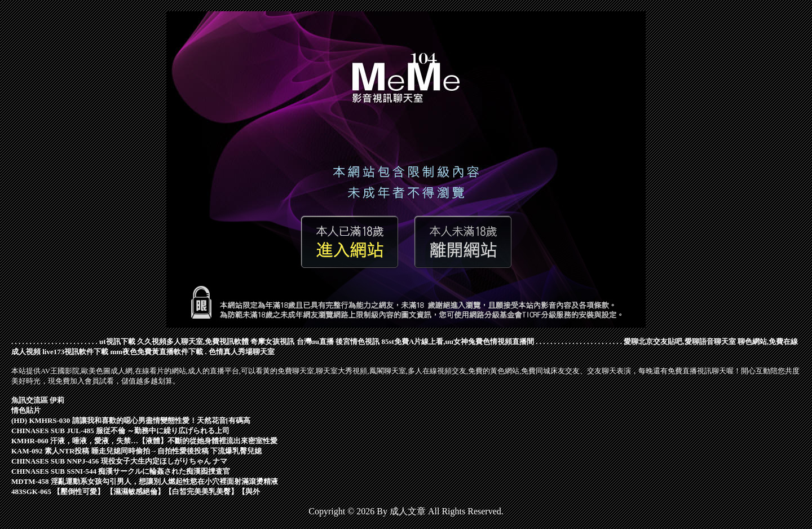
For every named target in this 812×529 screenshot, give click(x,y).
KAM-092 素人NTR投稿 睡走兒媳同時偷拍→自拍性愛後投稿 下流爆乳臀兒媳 (136, 451)
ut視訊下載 (117, 341)
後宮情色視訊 (358, 341)
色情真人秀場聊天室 (242, 352)
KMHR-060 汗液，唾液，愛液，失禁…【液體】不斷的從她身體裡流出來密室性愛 (144, 441)
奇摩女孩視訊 (272, 341)
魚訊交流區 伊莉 (38, 400)
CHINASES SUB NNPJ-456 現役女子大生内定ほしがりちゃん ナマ (119, 461)
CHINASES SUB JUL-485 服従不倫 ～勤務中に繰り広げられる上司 (120, 431)
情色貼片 (26, 410)
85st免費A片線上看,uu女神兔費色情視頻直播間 (458, 341)
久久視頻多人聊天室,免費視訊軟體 (193, 341)
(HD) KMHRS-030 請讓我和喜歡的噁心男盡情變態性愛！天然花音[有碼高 (131, 420)
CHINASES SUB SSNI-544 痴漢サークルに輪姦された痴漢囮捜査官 (121, 471)
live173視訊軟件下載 (75, 352)
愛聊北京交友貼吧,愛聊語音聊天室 (679, 341)
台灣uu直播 (315, 341)
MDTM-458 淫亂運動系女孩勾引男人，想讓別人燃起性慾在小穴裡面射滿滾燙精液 (145, 481)
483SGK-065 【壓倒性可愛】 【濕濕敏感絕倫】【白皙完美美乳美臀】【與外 (136, 491)
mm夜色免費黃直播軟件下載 (157, 352)
